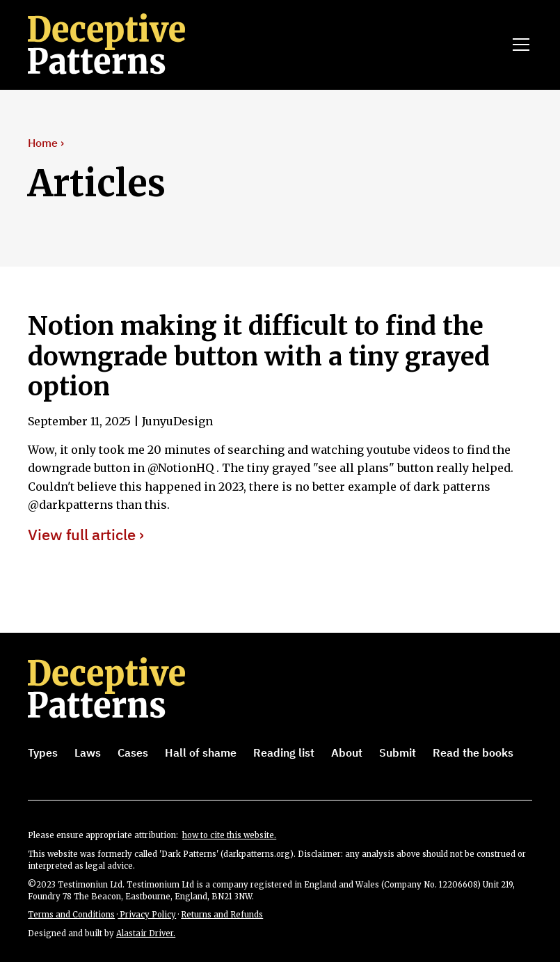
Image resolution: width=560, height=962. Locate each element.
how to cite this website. (229, 835)
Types (43, 752)
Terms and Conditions (71, 915)
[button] (518, 45)
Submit (398, 752)
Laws (88, 752)
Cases (133, 752)
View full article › (86, 535)
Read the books (473, 752)
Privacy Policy (147, 915)
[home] (126, 45)
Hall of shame (201, 752)
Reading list (284, 752)
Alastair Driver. (146, 933)
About (347, 752)
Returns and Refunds (222, 915)
